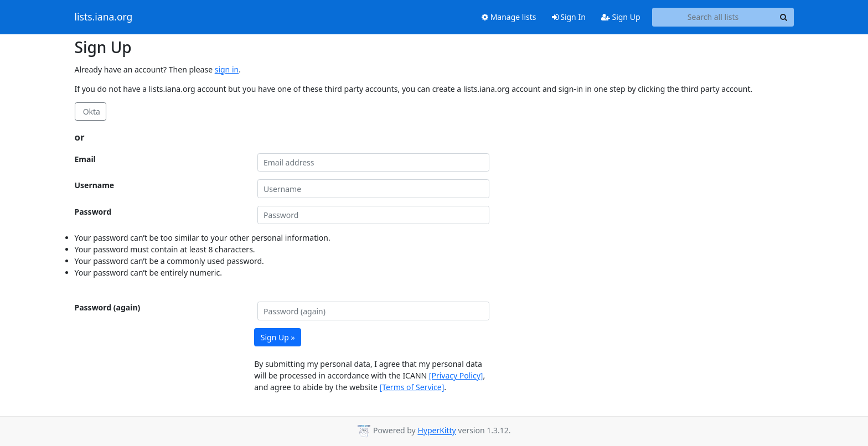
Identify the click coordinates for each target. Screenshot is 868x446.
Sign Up (621, 17)
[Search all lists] (713, 17)
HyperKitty (436, 431)
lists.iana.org (104, 17)
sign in (227, 69)
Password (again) (108, 307)
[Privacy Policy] (456, 375)
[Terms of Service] (412, 387)
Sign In (569, 17)
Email (85, 159)
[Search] (784, 17)
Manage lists (509, 17)
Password (93, 212)
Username (95, 185)
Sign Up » (278, 337)
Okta (91, 111)
